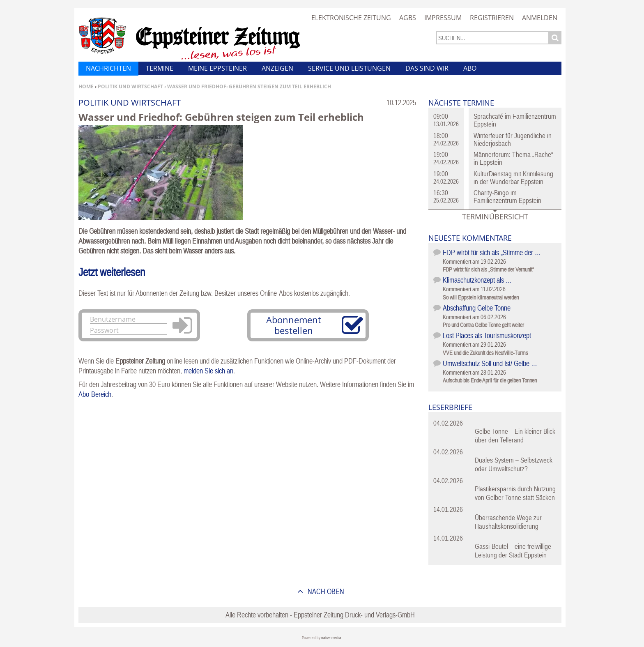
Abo (470, 68)
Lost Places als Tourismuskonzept (487, 335)
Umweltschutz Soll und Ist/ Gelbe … (490, 363)
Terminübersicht (495, 216)
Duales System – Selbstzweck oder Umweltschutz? (514, 464)
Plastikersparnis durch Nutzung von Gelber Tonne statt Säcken (515, 493)
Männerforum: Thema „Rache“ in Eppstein (513, 158)
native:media (331, 638)
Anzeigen (277, 68)
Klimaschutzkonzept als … (477, 280)
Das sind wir (427, 68)
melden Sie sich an (208, 371)
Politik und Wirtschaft (130, 86)
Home (86, 86)
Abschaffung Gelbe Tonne (477, 308)
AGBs (408, 18)
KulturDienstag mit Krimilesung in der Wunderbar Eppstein (513, 178)
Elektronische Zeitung (351, 18)
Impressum (443, 18)
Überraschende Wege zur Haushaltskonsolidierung (508, 522)
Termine (160, 68)
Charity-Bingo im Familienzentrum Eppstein (507, 197)
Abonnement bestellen (294, 325)
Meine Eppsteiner (217, 68)
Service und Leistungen (349, 68)
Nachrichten (108, 68)
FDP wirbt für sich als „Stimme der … (492, 252)
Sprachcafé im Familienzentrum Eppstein (515, 120)
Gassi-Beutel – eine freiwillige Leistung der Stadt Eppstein (513, 551)
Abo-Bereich (95, 394)
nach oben (325, 591)
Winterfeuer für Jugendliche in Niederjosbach (513, 139)
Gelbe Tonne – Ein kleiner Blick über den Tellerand (515, 436)
